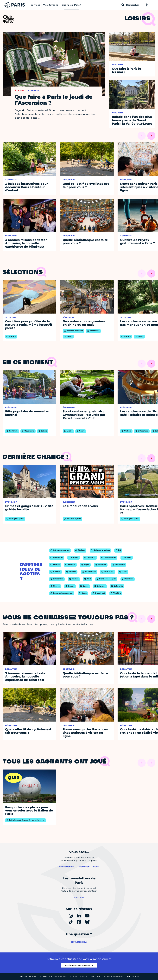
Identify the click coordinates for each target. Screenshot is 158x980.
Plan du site (133, 976)
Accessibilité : (58, 976)
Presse (84, 976)
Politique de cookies (114, 976)
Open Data (95, 976)
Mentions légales (28, 976)
